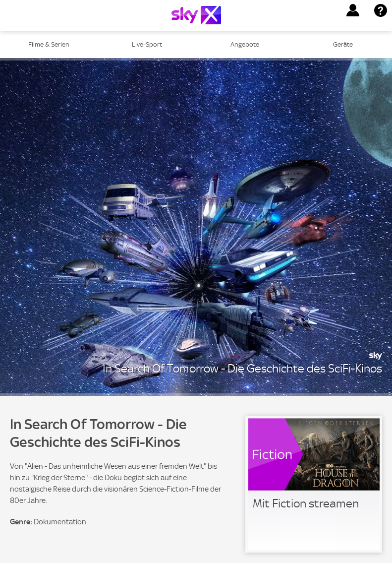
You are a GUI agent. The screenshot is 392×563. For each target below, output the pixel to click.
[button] (353, 10)
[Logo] (196, 15)
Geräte (343, 44)
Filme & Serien (49, 44)
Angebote (245, 44)
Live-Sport (147, 44)
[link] (314, 484)
